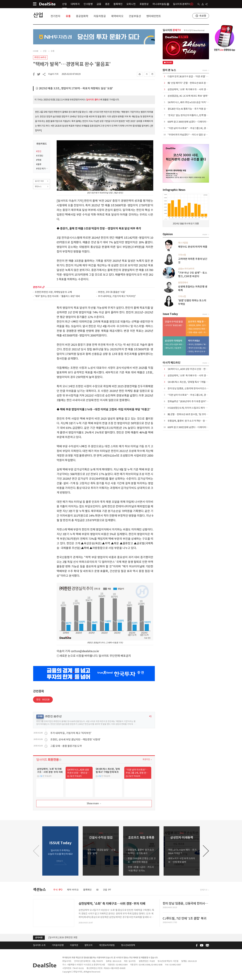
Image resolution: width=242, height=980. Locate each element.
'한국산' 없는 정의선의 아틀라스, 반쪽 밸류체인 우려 (192, 115)
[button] (206, 851)
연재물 (40, 716)
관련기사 (37, 287)
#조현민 (40, 156)
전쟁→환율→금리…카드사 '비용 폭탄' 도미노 (198, 332)
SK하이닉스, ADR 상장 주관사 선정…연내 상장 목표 (192, 369)
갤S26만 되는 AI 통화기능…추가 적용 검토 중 (189, 109)
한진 (43, 700)
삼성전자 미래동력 (174, 341)
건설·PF (107, 890)
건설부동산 (135, 16)
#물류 (39, 164)
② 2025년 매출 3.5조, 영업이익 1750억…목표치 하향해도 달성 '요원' (74, 88)
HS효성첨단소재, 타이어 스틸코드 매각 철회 (189, 408)
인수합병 (88, 4)
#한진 (39, 151)
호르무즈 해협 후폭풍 (198, 322)
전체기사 (204, 890)
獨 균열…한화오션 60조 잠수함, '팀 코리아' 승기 (191, 414)
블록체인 (118, 4)
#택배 (39, 160)
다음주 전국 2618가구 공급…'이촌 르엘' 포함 (189, 76)
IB (97, 890)
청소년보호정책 (128, 945)
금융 (99, 4)
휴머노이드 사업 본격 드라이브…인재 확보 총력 (175, 348)
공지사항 (39, 938)
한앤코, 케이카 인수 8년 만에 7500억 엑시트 (198, 351)
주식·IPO (58, 890)
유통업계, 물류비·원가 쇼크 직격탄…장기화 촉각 (198, 325)
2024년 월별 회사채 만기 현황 (186, 224)
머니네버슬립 (161, 4)
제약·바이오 (73, 890)
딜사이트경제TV (183, 4)
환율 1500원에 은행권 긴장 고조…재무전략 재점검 (198, 329)
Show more (94, 804)
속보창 (203, 16)
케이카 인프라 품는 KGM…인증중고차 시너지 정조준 (198, 348)
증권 (107, 4)
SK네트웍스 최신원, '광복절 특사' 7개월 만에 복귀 (191, 382)
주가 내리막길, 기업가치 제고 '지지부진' (117, 296)
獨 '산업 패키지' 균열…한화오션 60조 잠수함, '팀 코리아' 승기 (197, 83)
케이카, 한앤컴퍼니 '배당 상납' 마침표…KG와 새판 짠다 (198, 344)
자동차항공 (100, 16)
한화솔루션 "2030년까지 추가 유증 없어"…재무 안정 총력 (195, 401)
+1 (150, 716)
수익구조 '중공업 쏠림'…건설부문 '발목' (175, 325)
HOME (36, 51)
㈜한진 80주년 (40, 57)
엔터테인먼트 (154, 16)
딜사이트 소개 (39, 945)
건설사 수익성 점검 (174, 322)
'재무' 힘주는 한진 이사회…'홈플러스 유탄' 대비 (57, 296)
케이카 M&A (194, 341)
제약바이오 (117, 16)
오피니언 (131, 4)
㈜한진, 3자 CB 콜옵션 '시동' (112, 292)
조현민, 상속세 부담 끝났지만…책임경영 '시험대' (75, 739)
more (43, 287)
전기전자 (55, 16)
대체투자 (75, 4)
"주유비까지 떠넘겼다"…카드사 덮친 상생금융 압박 (192, 135)
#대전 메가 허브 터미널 (42, 169)
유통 (68, 16)
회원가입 (146, 759)
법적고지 (89, 945)
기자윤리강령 (58, 945)
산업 (65, 4)
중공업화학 (82, 16)
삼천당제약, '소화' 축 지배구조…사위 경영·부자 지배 (193, 89)
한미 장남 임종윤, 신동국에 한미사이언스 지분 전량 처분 (194, 388)
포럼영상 (144, 4)
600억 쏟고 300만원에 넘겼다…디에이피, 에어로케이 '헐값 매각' (198, 122)
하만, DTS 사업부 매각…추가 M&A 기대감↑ (175, 344)
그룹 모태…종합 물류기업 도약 (66, 746)
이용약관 (74, 945)
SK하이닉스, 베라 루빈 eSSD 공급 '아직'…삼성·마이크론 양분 (198, 102)
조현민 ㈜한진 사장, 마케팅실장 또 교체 (53, 292)
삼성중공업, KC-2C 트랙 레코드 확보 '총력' (188, 96)
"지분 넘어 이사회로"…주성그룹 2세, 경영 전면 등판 (192, 128)
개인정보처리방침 (107, 945)
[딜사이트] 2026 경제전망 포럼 (63, 937)
